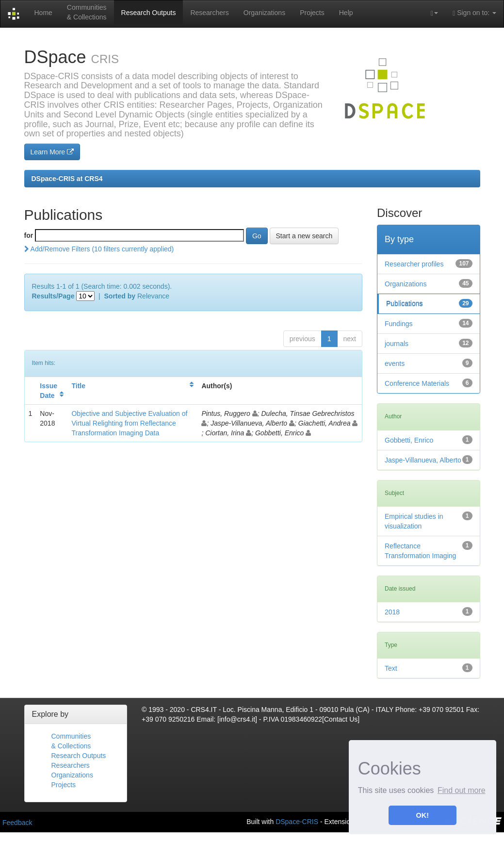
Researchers (209, 13)
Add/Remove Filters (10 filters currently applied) (99, 249)
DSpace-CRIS (297, 821)
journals (397, 344)
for (29, 235)
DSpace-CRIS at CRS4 (67, 179)
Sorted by (120, 296)
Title (78, 386)
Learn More (52, 152)
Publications (405, 304)
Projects (312, 13)
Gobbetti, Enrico (409, 440)
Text (391, 668)
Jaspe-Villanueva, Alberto (423, 460)
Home (43, 13)
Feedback (17, 823)
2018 (392, 612)
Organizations (264, 13)
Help (346, 13)
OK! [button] (423, 815)
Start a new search (304, 236)
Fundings (399, 324)
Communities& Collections (87, 12)
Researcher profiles (414, 264)
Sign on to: (474, 13)
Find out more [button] (462, 790)
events (395, 363)
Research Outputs (149, 13)
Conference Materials (417, 383)
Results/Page (53, 296)
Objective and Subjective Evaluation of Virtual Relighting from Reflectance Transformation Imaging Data (129, 423)
